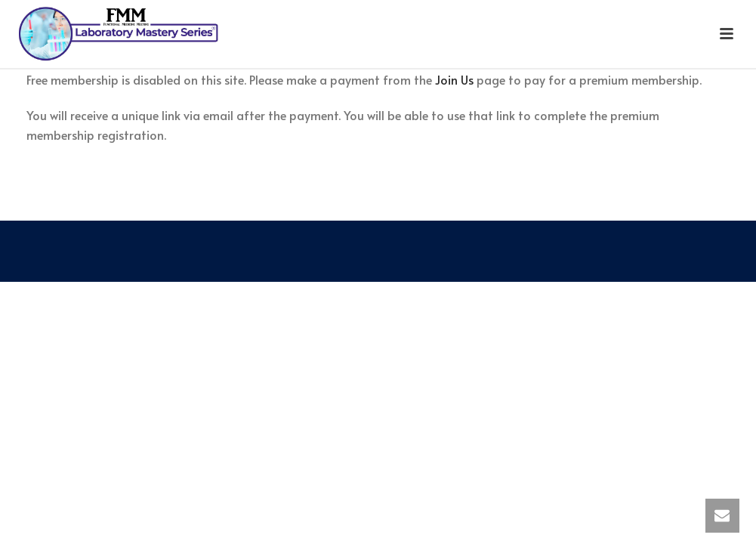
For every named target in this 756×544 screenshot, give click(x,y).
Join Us (454, 79)
